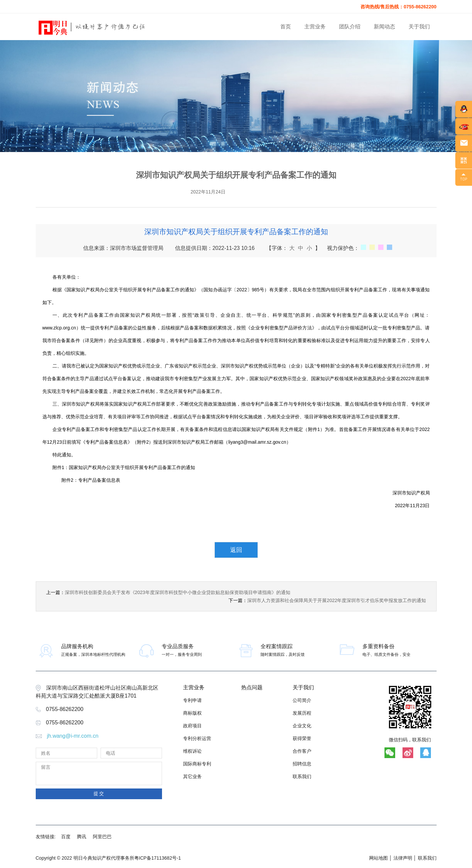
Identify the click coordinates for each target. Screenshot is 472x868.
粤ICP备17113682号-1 (158, 858)
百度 (66, 837)
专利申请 (192, 700)
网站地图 (378, 858)
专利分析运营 (197, 738)
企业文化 (302, 726)
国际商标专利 (197, 764)
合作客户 (302, 751)
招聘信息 (302, 764)
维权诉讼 (192, 751)
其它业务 (192, 776)
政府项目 (192, 726)
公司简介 (302, 700)
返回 (236, 550)
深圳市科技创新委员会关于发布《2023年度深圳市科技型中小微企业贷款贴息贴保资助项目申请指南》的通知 (178, 592)
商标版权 (192, 713)
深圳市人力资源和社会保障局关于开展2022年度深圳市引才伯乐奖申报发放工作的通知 (337, 600)
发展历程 (302, 713)
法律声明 (403, 858)
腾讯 (82, 837)
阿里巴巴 (102, 837)
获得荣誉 (302, 738)
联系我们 (302, 776)
